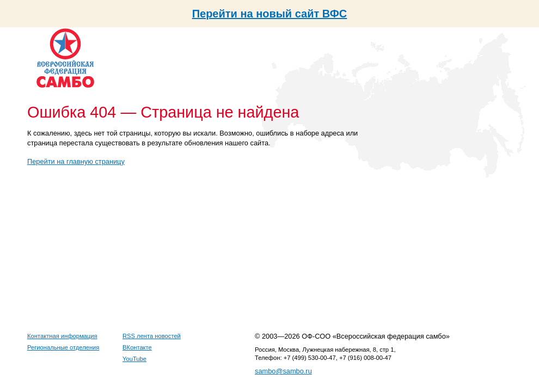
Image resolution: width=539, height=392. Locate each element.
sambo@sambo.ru (283, 371)
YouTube (134, 359)
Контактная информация (62, 336)
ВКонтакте (137, 347)
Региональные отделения (63, 347)
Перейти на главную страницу (76, 161)
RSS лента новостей (152, 336)
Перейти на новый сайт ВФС (270, 14)
